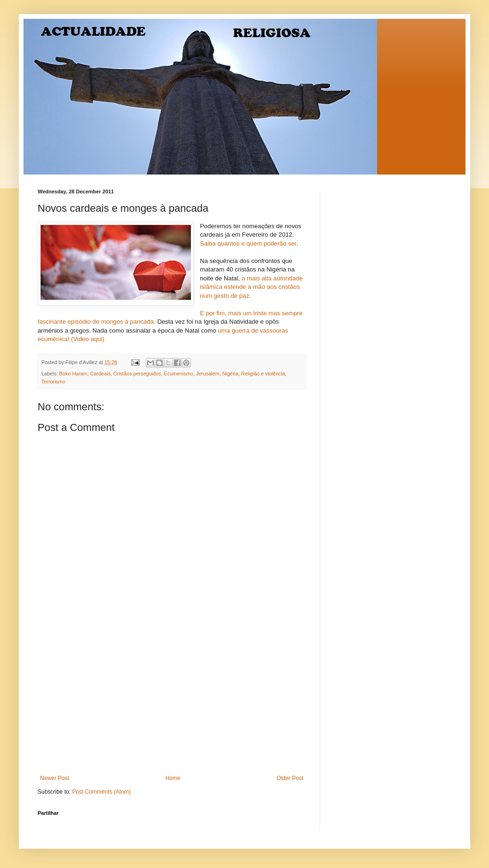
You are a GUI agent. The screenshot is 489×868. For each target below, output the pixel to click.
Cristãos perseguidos (137, 374)
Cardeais (100, 374)
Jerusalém (208, 374)
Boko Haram (73, 374)
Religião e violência (263, 374)
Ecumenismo (178, 374)
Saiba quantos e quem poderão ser (248, 243)
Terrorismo (53, 382)
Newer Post (55, 778)
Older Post (290, 778)
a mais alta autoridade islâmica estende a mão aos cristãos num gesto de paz (251, 287)
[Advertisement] (172, 704)
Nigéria (230, 374)
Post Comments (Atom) (101, 792)
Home (173, 778)
